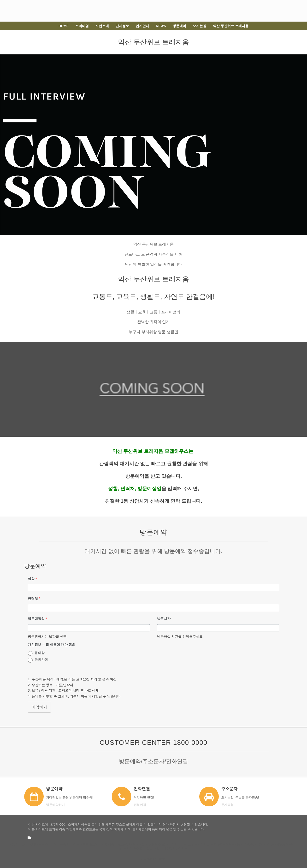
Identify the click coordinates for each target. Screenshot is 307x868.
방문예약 (179, 26)
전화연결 (141, 805)
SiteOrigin (150, 859)
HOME (64, 26)
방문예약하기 (57, 805)
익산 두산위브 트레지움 (231, 26)
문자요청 (229, 805)
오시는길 (200, 26)
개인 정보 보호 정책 (175, 849)
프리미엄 (82, 26)
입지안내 (142, 26)
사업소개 (102, 26)
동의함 (40, 653)
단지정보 (122, 26)
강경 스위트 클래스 (29, 838)
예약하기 (39, 707)
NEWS (161, 26)
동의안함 (41, 659)
